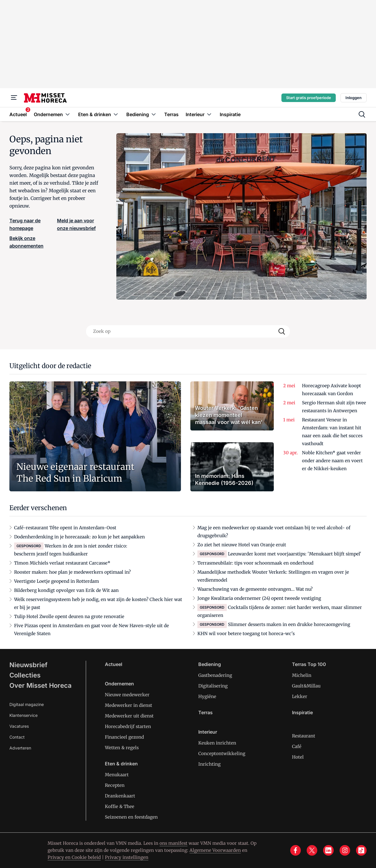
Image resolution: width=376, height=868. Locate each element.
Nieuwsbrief (28, 665)
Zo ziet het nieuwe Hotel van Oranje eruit (242, 545)
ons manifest (173, 843)
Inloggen (354, 98)
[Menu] (14, 98)
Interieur (208, 732)
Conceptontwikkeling (222, 753)
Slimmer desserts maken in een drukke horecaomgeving (289, 624)
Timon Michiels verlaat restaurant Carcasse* (62, 563)
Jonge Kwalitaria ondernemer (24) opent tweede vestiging (259, 598)
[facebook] (296, 850)
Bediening (210, 664)
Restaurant (304, 736)
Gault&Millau (306, 686)
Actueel (114, 664)
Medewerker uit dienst (129, 716)
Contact (17, 737)
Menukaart (117, 775)
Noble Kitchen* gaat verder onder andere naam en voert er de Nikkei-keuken (332, 461)
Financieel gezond (124, 737)
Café (297, 746)
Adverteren (20, 748)
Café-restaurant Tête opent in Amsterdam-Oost (65, 528)
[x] (312, 850)
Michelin (302, 675)
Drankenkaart (120, 796)
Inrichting (209, 764)
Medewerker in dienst (129, 705)
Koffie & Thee (120, 806)
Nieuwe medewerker (127, 695)
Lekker (300, 696)
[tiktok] (361, 850)
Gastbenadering (215, 675)
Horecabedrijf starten (128, 726)
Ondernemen (119, 684)
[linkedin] (328, 850)
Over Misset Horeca (41, 685)
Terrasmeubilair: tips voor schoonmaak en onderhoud (255, 563)
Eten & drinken (121, 764)
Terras (205, 712)
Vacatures (19, 726)
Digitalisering (213, 686)
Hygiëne (207, 696)
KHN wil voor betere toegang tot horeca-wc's (246, 634)
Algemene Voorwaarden (215, 850)
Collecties (25, 675)
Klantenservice (23, 715)
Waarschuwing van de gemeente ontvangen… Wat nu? (255, 589)
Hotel (298, 757)
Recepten (115, 785)
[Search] (282, 331)
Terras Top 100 (309, 664)
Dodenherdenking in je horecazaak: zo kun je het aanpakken (79, 537)
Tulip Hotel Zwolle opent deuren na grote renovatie (69, 616)
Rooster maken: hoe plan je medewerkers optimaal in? (72, 572)
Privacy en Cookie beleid (74, 857)
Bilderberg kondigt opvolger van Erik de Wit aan (66, 590)
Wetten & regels (122, 748)
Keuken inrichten (217, 743)
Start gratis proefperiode (309, 98)
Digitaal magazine (27, 704)
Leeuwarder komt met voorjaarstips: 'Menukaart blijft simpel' (295, 554)
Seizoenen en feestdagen (131, 817)
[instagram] (345, 850)
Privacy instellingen (127, 857)
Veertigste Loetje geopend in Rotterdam (57, 581)
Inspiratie (302, 712)
